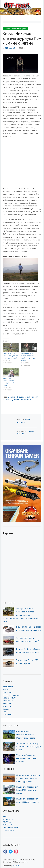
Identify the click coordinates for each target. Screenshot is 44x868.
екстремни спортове (19, 29)
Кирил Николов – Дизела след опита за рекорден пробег (11, 356)
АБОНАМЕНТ (8, 819)
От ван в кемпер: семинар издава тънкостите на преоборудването (28, 778)
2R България (8, 687)
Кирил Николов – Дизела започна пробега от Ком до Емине (29, 357)
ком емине (26, 400)
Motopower (7, 692)
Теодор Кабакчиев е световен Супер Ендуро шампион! (27, 758)
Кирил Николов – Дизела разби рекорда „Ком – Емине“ (10, 382)
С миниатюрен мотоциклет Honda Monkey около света (26, 735)
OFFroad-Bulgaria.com (11, 695)
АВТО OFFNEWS (9, 698)
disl (28, 397)
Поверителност (9, 830)
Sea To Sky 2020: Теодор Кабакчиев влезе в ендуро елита (29, 747)
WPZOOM (16, 866)
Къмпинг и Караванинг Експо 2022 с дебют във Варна (27, 790)
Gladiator (6, 690)
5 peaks (11, 397)
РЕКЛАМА (7, 822)
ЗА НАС (6, 816)
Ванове (6, 709)
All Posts (20, 434)
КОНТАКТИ (7, 825)
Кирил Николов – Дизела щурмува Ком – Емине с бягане (22, 38)
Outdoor (7, 29)
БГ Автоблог (8, 706)
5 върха (21, 397)
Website (31, 431)
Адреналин (7, 703)
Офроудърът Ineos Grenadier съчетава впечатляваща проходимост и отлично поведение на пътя (21, 615)
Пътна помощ (8, 715)
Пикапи (6, 712)
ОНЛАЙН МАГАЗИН (11, 827)
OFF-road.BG (10, 48)
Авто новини (8, 701)
